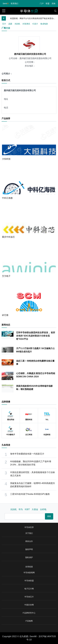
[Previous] (49, 18)
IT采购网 (29, 621)
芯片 (4, 24)
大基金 (35, 509)
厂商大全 (6, 28)
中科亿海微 (7, 198)
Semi (6, 3)
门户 (42, 3)
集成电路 (44, 24)
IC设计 (35, 24)
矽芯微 (5, 315)
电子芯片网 (29, 589)
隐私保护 (29, 557)
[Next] (53, 18)
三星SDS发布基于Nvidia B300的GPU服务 (30, 494)
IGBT (27, 509)
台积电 (43, 509)
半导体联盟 (29, 581)
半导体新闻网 (29, 573)
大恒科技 (6, 159)
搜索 (49, 516)
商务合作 (29, 541)
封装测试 (26, 24)
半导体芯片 (29, 597)
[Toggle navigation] (55, 11)
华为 (21, 509)
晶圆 (10, 24)
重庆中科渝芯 (8, 237)
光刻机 (17, 24)
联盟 (48, 3)
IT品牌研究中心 (29, 613)
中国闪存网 (29, 605)
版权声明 (29, 549)
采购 (53, 3)
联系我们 (15, 3)
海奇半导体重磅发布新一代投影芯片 (27, 454)
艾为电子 (6, 276)
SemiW (33, 636)
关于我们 (29, 533)
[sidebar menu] (4, 11)
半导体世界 (29, 527)
